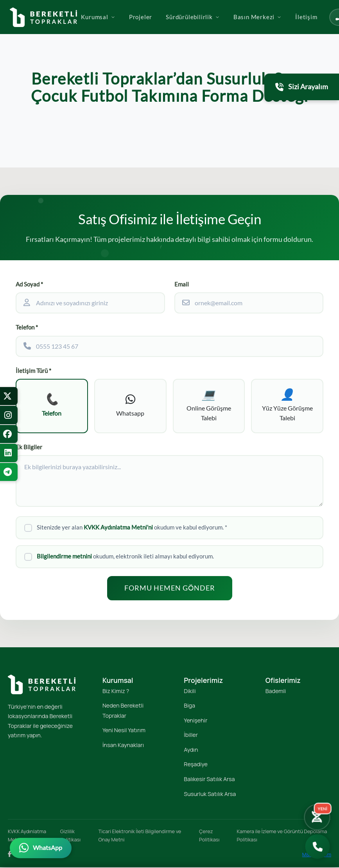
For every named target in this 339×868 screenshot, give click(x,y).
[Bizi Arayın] (318, 847)
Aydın (191, 751)
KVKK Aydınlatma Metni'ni (118, 529)
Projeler (170, 28)
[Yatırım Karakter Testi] (316, 816)
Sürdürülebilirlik (222, 28)
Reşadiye (196, 765)
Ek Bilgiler (29, 448)
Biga (189, 707)
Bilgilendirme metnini (64, 557)
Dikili (190, 692)
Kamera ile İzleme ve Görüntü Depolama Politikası (282, 836)
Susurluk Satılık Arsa (210, 795)
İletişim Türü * (33, 371)
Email (182, 284)
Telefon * (27, 327)
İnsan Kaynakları (123, 746)
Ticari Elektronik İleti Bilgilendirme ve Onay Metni (140, 836)
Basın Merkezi (287, 28)
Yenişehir (196, 721)
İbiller (191, 736)
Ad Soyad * (29, 284)
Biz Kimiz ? (116, 692)
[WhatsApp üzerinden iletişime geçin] (41, 848)
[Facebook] (10, 855)
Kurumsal (127, 28)
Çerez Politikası (209, 836)
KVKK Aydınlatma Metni (27, 836)
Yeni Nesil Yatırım (124, 731)
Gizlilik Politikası (71, 836)
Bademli (276, 692)
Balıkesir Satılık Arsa (209, 780)
